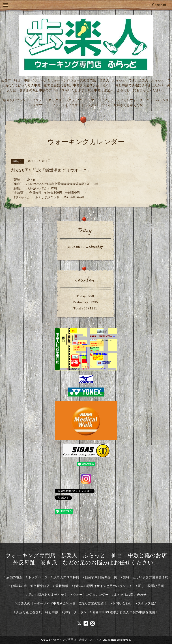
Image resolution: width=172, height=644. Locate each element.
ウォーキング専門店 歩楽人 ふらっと (76, 640)
